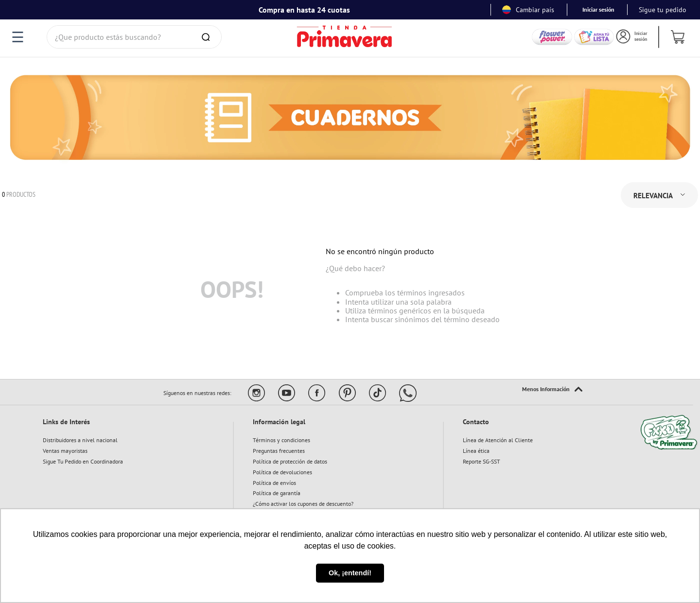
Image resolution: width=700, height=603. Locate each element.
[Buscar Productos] (208, 37)
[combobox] (134, 37)
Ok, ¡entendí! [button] (350, 573)
